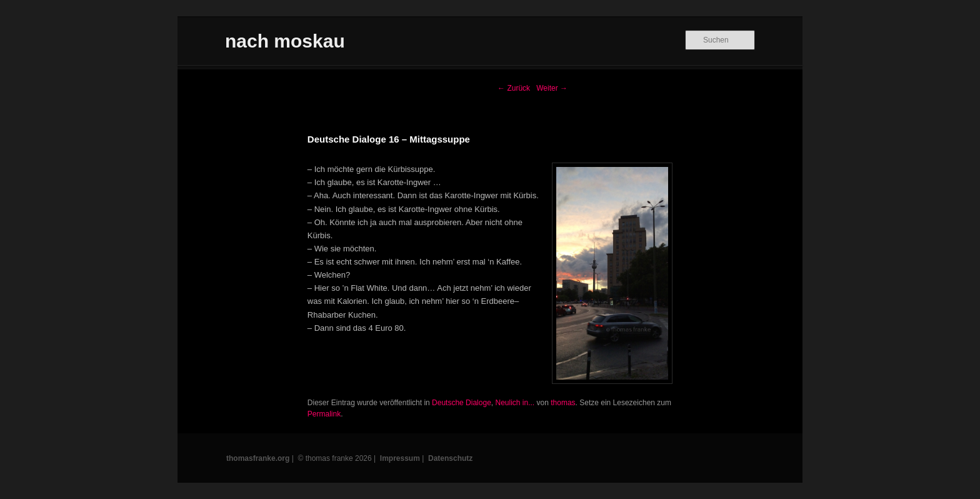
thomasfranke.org (258, 458)
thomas (563, 403)
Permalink (324, 414)
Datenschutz (450, 458)
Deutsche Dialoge (462, 403)
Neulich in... (515, 403)
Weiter (552, 88)
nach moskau (285, 41)
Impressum (400, 458)
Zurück (514, 88)
